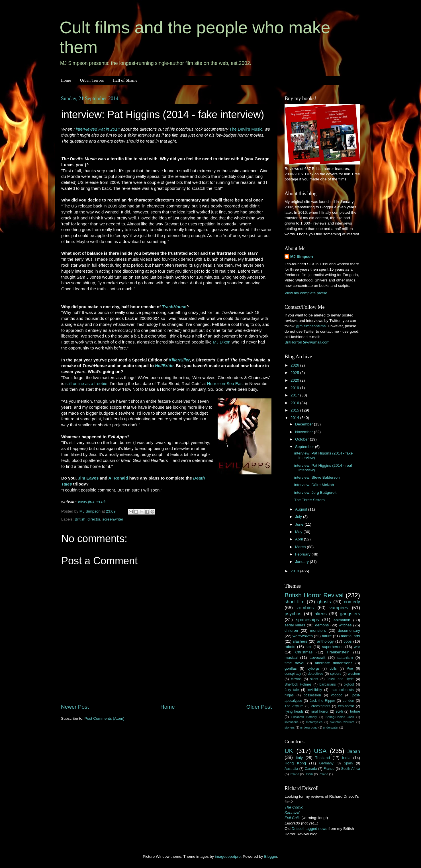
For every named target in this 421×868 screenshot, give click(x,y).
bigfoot (349, 684)
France (329, 769)
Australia (291, 769)
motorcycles (314, 722)
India (346, 758)
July (299, 517)
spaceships (307, 620)
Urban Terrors (92, 80)
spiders (336, 674)
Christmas (304, 652)
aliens (321, 614)
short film (295, 602)
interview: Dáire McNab (314, 485)
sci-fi (339, 711)
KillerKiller (179, 360)
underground (309, 727)
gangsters (350, 614)
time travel (294, 663)
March (301, 547)
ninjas (289, 695)
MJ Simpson (302, 257)
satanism (345, 658)
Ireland (294, 774)
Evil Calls (293, 818)
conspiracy (293, 674)
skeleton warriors (342, 722)
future (327, 636)
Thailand (322, 758)
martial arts (351, 636)
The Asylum (294, 706)
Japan (354, 751)
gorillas (291, 668)
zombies (305, 608)
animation (342, 620)
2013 (295, 571)
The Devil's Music (246, 129)
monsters (318, 631)
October (303, 439)
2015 (295, 410)
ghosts (324, 602)
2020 (295, 380)
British (80, 519)
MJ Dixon (222, 342)
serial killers (295, 625)
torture (355, 711)
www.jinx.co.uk (92, 502)
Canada (311, 769)
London (349, 701)
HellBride (164, 366)
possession (312, 695)
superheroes (333, 647)
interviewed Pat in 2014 (98, 129)
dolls (333, 669)
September (305, 447)
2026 (295, 365)
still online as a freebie (86, 384)
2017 (295, 395)
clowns (296, 679)
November (304, 432)
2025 (295, 373)
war (357, 647)
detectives (316, 674)
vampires (339, 608)
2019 (295, 388)
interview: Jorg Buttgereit (315, 492)
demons (322, 625)
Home (66, 80)
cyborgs (313, 669)
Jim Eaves (88, 478)
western (354, 674)
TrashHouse (174, 307)
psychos (293, 614)
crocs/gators (321, 706)
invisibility (315, 690)
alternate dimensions (334, 663)
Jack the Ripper (322, 701)
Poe (350, 669)
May (299, 532)
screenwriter (113, 519)
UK (289, 751)
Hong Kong (295, 763)
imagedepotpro (228, 856)
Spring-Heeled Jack (340, 717)
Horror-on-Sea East (225, 384)
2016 (295, 403)
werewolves (303, 636)
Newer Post (75, 707)
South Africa (351, 769)
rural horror (320, 711)
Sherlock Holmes (298, 684)
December (304, 424)
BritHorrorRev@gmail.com (307, 342)
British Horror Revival (314, 595)
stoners (290, 727)
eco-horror (346, 706)
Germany (326, 763)
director (94, 519)
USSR (309, 774)
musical (291, 658)
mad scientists (342, 690)
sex (309, 647)
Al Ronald (118, 478)
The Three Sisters (309, 500)
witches (345, 625)
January (303, 562)
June (300, 524)
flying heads (294, 711)
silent (314, 679)
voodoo (337, 695)
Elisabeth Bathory (304, 717)
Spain (348, 763)
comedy (352, 602)
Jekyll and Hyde (340, 679)
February (303, 554)
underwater (331, 727)
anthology (325, 641)
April (300, 539)
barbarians (327, 684)
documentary (349, 631)
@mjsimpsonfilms (310, 326)
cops (348, 641)
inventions (292, 722)
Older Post (259, 707)
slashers (300, 641)
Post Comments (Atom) (105, 718)
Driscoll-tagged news (309, 829)
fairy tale (292, 690)
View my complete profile (306, 293)
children (291, 631)
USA (320, 751)
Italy (299, 758)
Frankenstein (338, 652)
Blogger (271, 856)
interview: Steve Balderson (317, 477)
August (302, 509)
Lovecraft (318, 658)
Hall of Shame (125, 80)
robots (290, 647)
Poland (324, 774)
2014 (295, 418)
